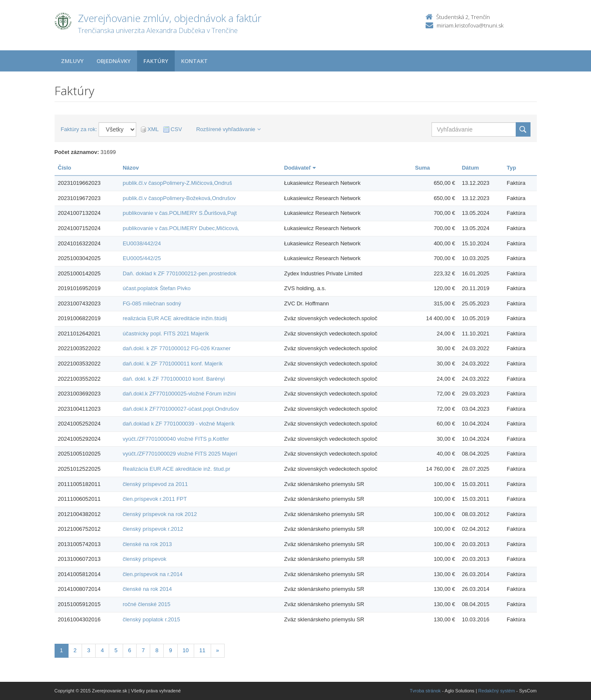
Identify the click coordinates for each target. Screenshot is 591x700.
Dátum (470, 168)
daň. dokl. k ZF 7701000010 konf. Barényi (174, 379)
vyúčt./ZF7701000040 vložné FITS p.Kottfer (176, 439)
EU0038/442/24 (142, 243)
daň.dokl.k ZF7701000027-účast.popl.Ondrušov (181, 409)
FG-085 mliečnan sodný (152, 303)
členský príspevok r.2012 (153, 529)
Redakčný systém (496, 691)
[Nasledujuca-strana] (218, 651)
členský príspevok (144, 559)
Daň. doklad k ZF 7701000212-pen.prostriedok (180, 273)
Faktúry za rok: (79, 129)
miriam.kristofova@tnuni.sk (470, 25)
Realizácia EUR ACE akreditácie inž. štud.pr (176, 469)
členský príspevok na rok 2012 (160, 514)
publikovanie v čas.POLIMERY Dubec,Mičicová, (181, 228)
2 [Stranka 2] (75, 650)
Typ (511, 168)
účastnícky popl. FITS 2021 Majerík (166, 334)
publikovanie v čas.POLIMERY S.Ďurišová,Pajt (180, 213)
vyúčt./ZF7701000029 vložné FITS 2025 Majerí (180, 454)
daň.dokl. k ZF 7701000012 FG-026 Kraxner (177, 348)
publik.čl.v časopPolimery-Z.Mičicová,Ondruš (177, 183)
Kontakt (194, 61)
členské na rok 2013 (147, 544)
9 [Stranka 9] (170, 650)
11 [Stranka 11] (202, 650)
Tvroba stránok (425, 691)
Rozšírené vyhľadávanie (229, 129)
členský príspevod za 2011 (155, 484)
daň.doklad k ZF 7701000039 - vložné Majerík (179, 424)
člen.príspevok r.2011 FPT (155, 499)
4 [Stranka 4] (102, 650)
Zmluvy (72, 61)
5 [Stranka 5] (116, 650)
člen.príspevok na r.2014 (153, 574)
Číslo (65, 168)
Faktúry (156, 61)
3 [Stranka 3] (89, 650)
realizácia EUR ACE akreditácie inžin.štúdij (175, 318)
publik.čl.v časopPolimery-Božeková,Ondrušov (179, 198)
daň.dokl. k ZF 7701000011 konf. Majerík (173, 364)
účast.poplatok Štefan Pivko (157, 288)
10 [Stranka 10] (186, 650)
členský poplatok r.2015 (151, 619)
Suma (422, 168)
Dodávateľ (300, 168)
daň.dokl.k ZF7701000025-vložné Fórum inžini (179, 394)
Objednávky (114, 61)
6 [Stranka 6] (130, 650)
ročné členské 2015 (147, 604)
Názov (131, 168)
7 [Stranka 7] (143, 650)
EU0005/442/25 (142, 258)
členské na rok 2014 (147, 589)
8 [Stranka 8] (157, 650)
